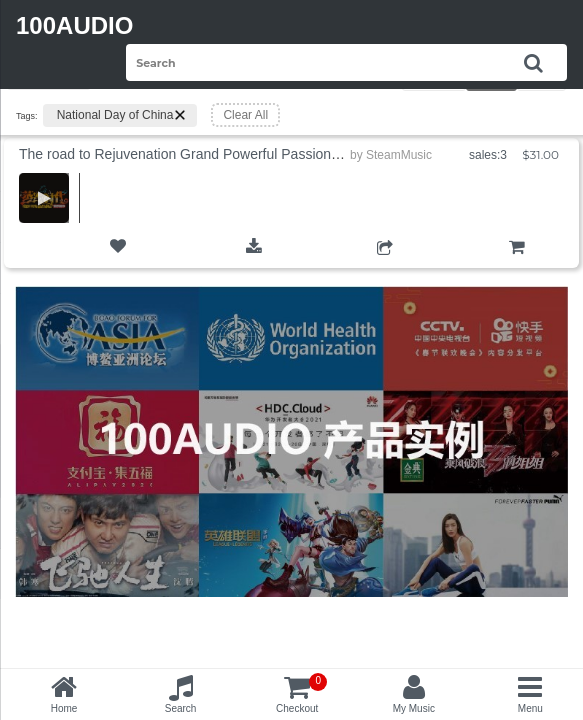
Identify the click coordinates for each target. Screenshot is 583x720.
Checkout (301, 693)
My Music (414, 708)
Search (181, 708)
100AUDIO (74, 25)
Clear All (245, 115)
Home (64, 708)
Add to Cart (516, 264)
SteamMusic (399, 155)
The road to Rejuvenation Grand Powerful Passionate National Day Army (244, 154)
